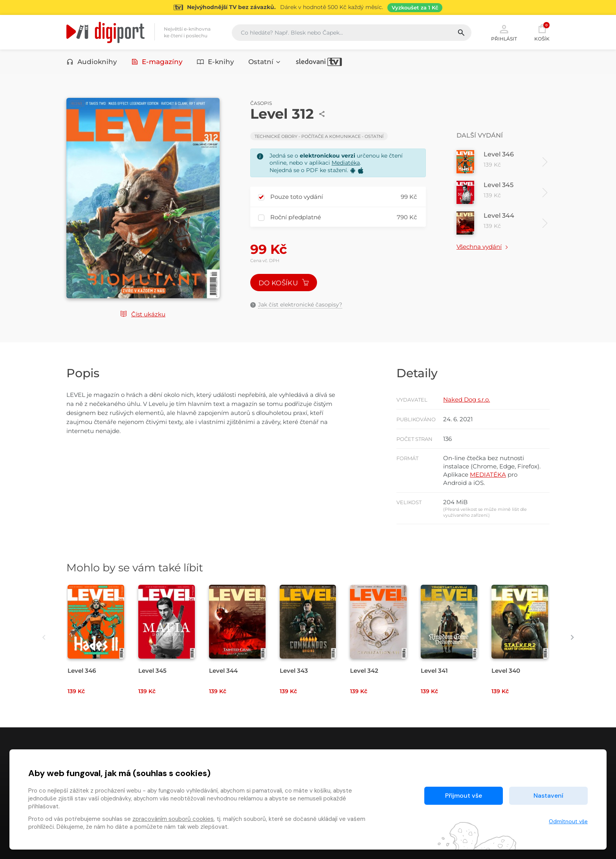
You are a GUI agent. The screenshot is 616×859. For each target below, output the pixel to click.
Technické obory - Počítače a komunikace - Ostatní (319, 136)
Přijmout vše (464, 796)
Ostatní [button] (265, 62)
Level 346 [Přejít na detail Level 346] (82, 671)
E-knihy (215, 62)
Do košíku (284, 283)
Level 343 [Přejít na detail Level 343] (294, 671)
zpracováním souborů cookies (173, 819)
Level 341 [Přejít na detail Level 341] (434, 671)
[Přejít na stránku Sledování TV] (308, 7)
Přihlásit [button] (504, 32)
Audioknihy (92, 62)
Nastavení (548, 796)
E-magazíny (157, 62)
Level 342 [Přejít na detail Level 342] (364, 671)
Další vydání (480, 135)
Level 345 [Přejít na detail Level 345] (152, 671)
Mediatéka (346, 163)
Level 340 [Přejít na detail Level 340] (506, 671)
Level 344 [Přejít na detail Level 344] (223, 671)
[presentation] (44, 637)
